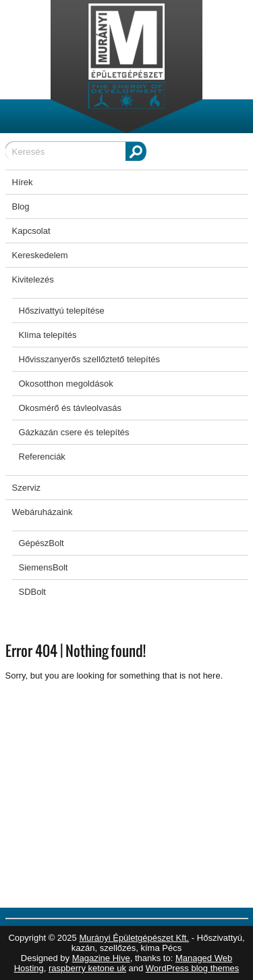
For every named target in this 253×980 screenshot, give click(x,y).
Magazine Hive (101, 958)
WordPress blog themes (193, 968)
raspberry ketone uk (87, 968)
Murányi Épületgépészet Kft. (134, 938)
